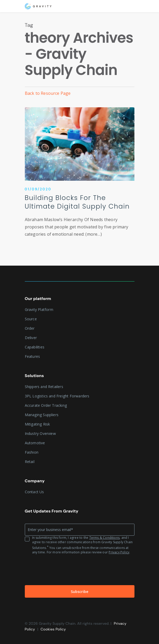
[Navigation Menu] (132, 6)
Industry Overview (40, 433)
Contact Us (34, 492)
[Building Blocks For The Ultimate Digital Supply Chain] (80, 178)
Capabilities (35, 347)
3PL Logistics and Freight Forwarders (57, 396)
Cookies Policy (53, 629)
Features (33, 356)
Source (31, 319)
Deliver (31, 338)
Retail (30, 462)
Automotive (35, 443)
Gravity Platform (39, 310)
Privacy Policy (119, 552)
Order (30, 328)
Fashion (32, 452)
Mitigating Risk (37, 424)
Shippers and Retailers (44, 387)
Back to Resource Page (48, 93)
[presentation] (64, 570)
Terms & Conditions (105, 538)
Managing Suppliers (42, 415)
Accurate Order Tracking (46, 405)
